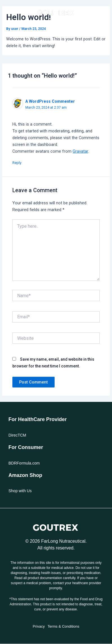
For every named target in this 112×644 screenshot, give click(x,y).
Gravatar (80, 151)
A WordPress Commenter (50, 101)
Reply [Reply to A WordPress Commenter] (17, 163)
